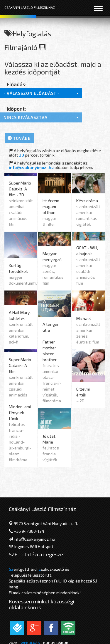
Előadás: (17, 84)
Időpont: (16, 109)
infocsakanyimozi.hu (34, 539)
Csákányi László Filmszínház (30, 7)
